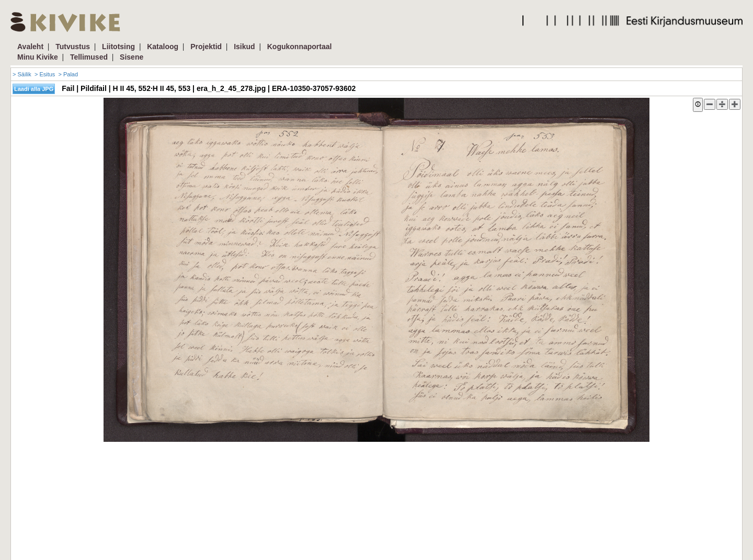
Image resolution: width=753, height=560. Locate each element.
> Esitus (45, 74)
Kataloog (163, 47)
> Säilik (22, 74)
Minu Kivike (38, 57)
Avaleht (30, 47)
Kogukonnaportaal (300, 47)
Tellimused (89, 57)
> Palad (68, 74)
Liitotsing (118, 47)
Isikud (244, 47)
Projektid (206, 47)
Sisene (132, 57)
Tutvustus (73, 47)
